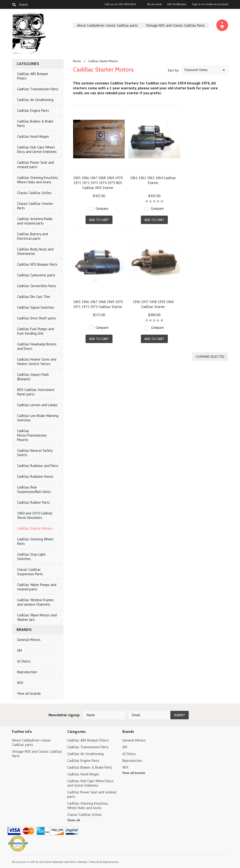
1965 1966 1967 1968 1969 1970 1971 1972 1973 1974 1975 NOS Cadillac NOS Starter (98, 183)
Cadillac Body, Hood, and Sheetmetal (35, 251)
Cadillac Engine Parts (33, 110)
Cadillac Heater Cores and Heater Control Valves (37, 362)
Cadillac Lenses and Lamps (37, 405)
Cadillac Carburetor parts (36, 275)
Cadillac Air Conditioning (35, 100)
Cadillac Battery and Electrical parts (32, 236)
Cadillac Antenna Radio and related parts (35, 221)
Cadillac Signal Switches (36, 307)
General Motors (29, 640)
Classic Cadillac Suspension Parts (30, 572)
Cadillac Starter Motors (35, 528)
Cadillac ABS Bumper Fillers (33, 76)
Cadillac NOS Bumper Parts (37, 264)
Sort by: (174, 70)
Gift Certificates (177, 4)
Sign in (196, 4)
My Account (154, 4)
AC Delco (24, 661)
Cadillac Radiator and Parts (38, 466)
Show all (74, 820)
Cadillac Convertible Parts (37, 286)
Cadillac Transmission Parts (38, 89)
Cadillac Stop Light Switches (31, 557)
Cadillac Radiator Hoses (35, 476)
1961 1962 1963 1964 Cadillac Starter (153, 180)
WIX (20, 683)
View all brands (29, 693)
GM (19, 650)
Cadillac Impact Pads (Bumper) (33, 377)
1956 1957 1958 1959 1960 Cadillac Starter (153, 304)
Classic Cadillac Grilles (34, 193)
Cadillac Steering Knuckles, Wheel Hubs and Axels (38, 180)
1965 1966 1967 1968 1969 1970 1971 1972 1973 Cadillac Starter (98, 304)
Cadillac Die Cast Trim (34, 297)
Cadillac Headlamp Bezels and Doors (37, 346)
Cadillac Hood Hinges (33, 136)
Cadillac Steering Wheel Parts (35, 541)
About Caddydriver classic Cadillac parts (107, 25)
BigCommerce (111, 862)
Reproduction (27, 672)
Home (77, 61)
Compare (102, 208)
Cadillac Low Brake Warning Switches (38, 418)
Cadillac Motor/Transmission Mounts (32, 435)
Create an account (216, 4)
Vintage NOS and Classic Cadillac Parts (175, 25)
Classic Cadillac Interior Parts (35, 206)
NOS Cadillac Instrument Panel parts (36, 392)
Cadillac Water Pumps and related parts (37, 587)
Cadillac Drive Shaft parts (37, 318)
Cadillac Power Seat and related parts (36, 165)
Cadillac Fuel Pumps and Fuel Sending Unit (36, 331)
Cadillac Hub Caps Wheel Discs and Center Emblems (37, 149)
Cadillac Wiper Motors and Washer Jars (37, 617)
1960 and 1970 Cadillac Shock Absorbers (35, 515)
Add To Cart (99, 220)
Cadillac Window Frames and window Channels (35, 602)
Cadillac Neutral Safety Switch (35, 453)
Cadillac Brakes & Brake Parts (35, 123)
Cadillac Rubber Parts (33, 502)
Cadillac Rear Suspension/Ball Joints (34, 489)
